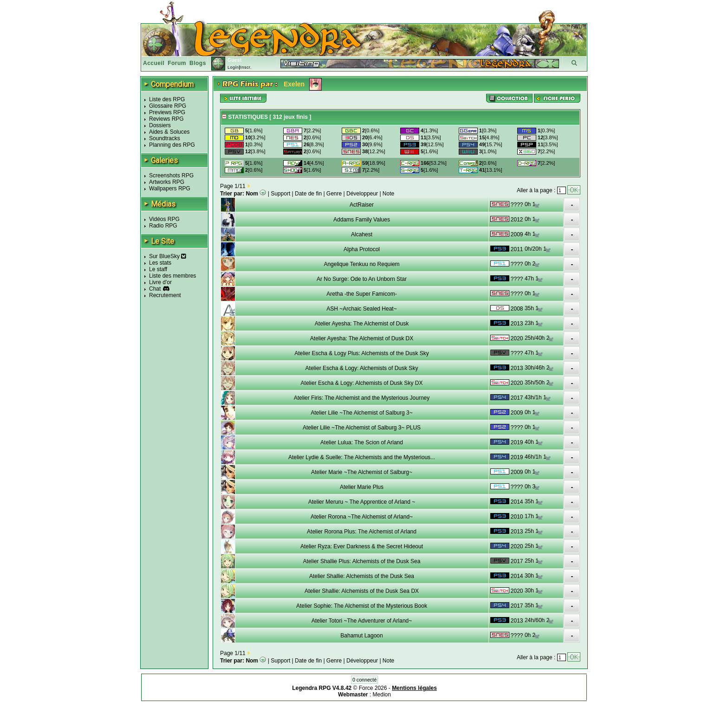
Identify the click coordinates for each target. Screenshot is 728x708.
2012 (517, 220)
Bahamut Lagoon (361, 636)
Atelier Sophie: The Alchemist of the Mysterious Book (362, 606)
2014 (517, 502)
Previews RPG (167, 112)
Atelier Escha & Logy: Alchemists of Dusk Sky (362, 368)
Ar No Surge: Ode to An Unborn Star (362, 279)
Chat (155, 289)
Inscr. (246, 67)
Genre (334, 194)
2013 (517, 324)
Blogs (198, 63)
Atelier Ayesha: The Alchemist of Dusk (362, 324)
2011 (517, 249)
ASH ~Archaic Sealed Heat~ (361, 309)
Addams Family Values (362, 220)
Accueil (154, 63)
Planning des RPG (172, 145)
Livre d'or (160, 282)
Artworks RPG (167, 182)
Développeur (362, 194)
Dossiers (160, 125)
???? (517, 205)
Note (388, 194)
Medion (382, 695)
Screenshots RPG (171, 175)
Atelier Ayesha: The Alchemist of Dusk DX (362, 338)
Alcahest (362, 234)
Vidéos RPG (164, 219)
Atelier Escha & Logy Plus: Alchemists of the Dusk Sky (361, 353)
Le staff (158, 269)
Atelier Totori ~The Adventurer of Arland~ (362, 621)
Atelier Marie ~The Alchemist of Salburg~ (362, 472)
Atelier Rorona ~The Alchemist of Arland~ (362, 517)
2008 (517, 309)
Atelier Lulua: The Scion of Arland (362, 442)
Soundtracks (165, 138)
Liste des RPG (167, 99)
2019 (517, 442)
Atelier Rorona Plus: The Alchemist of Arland (362, 532)
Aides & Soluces (169, 132)
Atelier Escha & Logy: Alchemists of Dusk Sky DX (362, 383)
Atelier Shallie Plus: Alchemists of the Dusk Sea (362, 561)
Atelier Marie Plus (362, 487)
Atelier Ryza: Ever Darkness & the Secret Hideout (362, 546)
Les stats (160, 263)
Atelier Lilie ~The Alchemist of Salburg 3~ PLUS (362, 428)
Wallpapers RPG (170, 188)
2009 (517, 234)
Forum (177, 63)
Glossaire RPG (168, 106)
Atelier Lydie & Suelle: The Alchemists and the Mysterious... (362, 457)
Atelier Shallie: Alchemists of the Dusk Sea (362, 576)
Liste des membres (172, 276)
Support (280, 194)
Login (233, 67)
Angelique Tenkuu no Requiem (361, 264)
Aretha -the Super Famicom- (361, 294)
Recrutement (165, 295)
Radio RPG (163, 226)
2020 (517, 338)
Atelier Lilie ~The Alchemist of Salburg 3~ (361, 413)
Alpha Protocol (362, 249)
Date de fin (308, 194)
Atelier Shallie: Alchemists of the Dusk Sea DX (362, 591)
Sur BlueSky (168, 256)
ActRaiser (362, 205)
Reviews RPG (166, 119)
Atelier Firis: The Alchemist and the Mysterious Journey (362, 398)
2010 (517, 517)
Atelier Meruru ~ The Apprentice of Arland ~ (362, 502)
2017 (517, 398)
